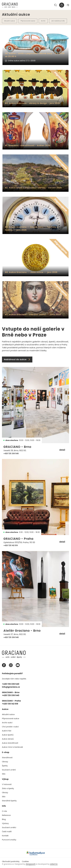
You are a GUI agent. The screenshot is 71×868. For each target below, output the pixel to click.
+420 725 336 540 (11, 454)
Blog (4, 819)
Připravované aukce (28, 21)
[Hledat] (55, 5)
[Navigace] (68, 5)
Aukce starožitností (10, 743)
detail (62, 450)
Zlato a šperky (8, 788)
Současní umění (9, 770)
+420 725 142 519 (11, 545)
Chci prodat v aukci (10, 727)
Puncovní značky (9, 840)
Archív (43, 21)
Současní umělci (9, 827)
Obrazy (5, 762)
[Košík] (62, 5)
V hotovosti (7, 784)
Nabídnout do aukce (17, 359)
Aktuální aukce (9, 21)
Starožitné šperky (9, 801)
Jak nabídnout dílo (58, 21)
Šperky (5, 766)
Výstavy (5, 823)
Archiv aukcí (7, 723)
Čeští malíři (7, 832)
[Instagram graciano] (11, 665)
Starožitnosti (7, 758)
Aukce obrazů (8, 739)
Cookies (25, 861)
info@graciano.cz (11, 687)
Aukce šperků (8, 735)
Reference (6, 815)
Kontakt (5, 836)
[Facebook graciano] (4, 665)
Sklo (4, 774)
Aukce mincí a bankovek (12, 747)
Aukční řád (7, 731)
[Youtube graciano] (18, 665)
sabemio (54, 864)
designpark (31, 864)
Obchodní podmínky (11, 861)
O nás (4, 811)
